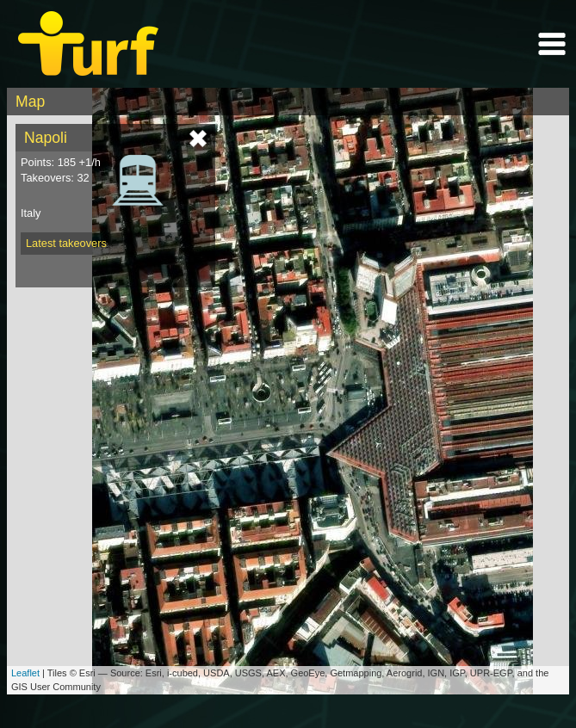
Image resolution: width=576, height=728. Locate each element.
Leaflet (25, 673)
